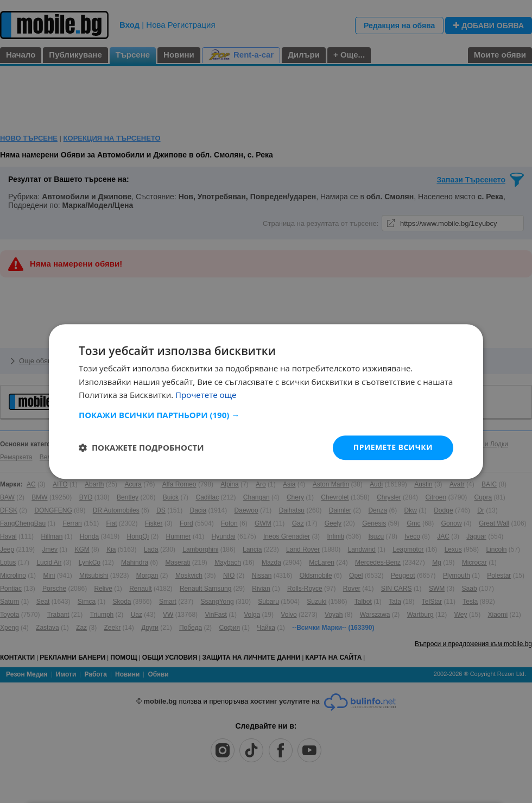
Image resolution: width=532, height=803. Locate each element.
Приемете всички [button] (393, 447)
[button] (266, 415)
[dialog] (266, 401)
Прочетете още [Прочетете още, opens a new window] (206, 395)
